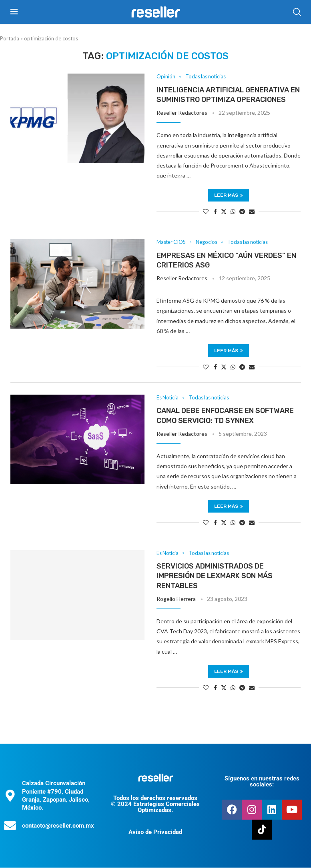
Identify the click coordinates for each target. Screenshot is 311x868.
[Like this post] (206, 212)
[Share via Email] (252, 212)
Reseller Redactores (182, 113)
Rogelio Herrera (176, 599)
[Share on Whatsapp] (233, 212)
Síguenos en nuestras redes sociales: (262, 782)
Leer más (229, 196)
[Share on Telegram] (242, 212)
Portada (10, 38)
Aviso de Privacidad (155, 832)
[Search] (297, 12)
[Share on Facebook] (215, 212)
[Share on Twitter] (224, 212)
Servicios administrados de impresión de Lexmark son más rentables (215, 576)
